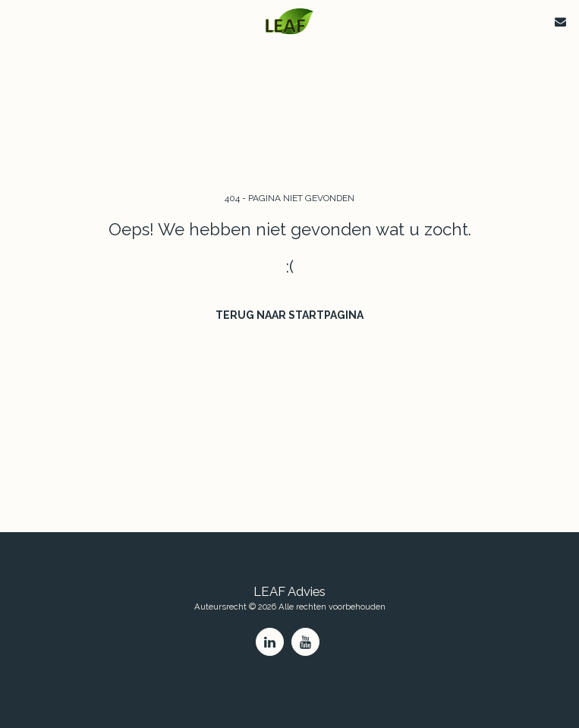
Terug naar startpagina (289, 315)
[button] (17, 21)
